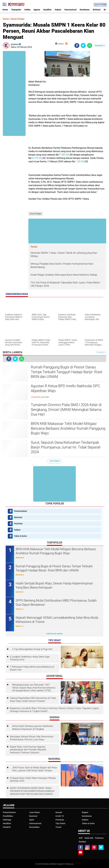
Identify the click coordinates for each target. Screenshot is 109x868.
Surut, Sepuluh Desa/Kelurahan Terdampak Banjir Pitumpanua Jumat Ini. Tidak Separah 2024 (66, 447)
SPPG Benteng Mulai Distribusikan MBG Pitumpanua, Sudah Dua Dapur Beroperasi (56, 603)
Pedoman (99, 838)
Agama (37, 10)
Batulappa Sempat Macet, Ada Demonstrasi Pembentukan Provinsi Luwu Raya (32, 738)
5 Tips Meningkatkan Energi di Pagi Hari (32, 649)
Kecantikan (34, 827)
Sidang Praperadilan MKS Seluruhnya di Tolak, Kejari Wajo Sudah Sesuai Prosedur (33, 700)
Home (5, 10)
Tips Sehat (60, 823)
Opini (32, 820)
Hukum (58, 10)
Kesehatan (85, 10)
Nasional (18, 517)
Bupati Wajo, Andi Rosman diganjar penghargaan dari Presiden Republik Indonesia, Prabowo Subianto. (28, 750)
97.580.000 (64, 155)
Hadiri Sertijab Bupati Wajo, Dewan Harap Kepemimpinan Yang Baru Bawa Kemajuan (54, 585)
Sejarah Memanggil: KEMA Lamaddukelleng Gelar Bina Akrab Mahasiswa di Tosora (57, 620)
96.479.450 (37, 158)
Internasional (70, 10)
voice (59, 44)
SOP (81, 838)
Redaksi (82, 842)
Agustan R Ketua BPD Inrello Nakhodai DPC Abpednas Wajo (65, 388)
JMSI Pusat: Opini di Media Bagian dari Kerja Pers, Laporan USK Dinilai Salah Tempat (35, 769)
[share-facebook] (77, 46)
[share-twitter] (83, 46)
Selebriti (7, 827)
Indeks (27, 10)
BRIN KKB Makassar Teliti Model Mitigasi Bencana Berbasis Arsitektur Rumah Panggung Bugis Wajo (68, 428)
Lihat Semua (54, 461)
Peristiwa (18, 524)
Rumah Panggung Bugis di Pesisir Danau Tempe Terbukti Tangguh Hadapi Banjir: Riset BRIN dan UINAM (67, 372)
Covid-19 (60, 816)
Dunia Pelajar (18, 19)
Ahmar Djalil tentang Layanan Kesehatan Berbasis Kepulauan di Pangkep (33, 728)
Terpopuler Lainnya (54, 634)
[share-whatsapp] (90, 46)
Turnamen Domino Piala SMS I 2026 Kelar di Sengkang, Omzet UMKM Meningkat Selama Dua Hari (66, 410)
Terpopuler (16, 10)
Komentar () (100, 46)
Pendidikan (8, 816)
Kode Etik (89, 838)
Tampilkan (101, 352)
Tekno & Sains (20, 536)
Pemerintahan (21, 511)
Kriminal (97, 10)
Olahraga (7, 820)
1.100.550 (80, 161)
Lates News (34, 812)
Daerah (59, 812)
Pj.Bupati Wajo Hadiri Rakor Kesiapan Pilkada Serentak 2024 (33, 780)
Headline (47, 10)
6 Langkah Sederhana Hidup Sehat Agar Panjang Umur (30, 658)
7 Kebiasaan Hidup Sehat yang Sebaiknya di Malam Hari (32, 668)
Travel (58, 827)
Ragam (85, 812)
